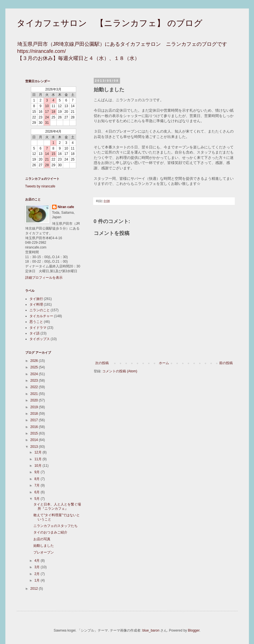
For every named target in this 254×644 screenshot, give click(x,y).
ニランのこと (40, 310)
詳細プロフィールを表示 (44, 278)
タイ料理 (36, 304)
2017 (35, 420)
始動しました (44, 546)
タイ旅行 (36, 299)
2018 (35, 414)
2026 (35, 361)
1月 (37, 580)
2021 (35, 394)
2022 (35, 387)
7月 (37, 485)
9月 (37, 472)
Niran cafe (66, 207)
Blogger (194, 630)
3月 (37, 567)
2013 (35, 447)
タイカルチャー (41, 316)
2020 (35, 400)
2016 (35, 427)
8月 (37, 479)
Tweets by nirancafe (40, 186)
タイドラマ (38, 328)
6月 (37, 492)
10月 (38, 466)
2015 (35, 433)
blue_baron (151, 630)
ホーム (164, 363)
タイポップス (40, 339)
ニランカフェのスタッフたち (56, 526)
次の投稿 (102, 363)
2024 (35, 374)
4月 (37, 561)
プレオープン (44, 552)
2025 (35, 367)
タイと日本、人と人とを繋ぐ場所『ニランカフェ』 (57, 506)
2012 (35, 589)
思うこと (36, 322)
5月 (37, 499)
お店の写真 (42, 539)
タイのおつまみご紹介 (50, 532)
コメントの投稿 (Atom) (120, 371)
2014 (35, 440)
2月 (37, 574)
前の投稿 (226, 363)
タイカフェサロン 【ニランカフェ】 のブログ (110, 23)
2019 (35, 407)
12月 (38, 452)
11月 (38, 459)
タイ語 (35, 333)
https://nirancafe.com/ (42, 51)
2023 (35, 381)
